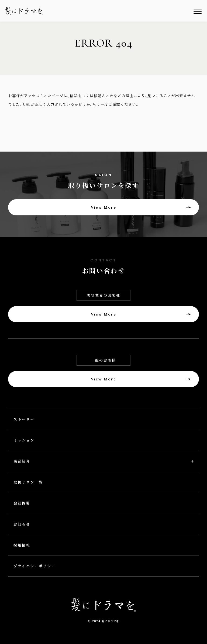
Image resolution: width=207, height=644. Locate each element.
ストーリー (24, 419)
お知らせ (22, 524)
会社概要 (22, 503)
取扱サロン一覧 (28, 482)
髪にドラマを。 (24, 11)
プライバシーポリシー (34, 566)
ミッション (24, 440)
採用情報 (22, 545)
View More (103, 207)
